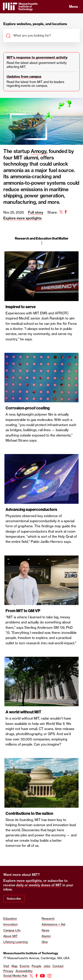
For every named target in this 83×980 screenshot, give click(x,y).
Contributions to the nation (29, 813)
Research (48, 919)
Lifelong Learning (15, 942)
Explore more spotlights (22, 218)
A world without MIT (23, 712)
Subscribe (14, 899)
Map (14, 966)
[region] (41, 503)
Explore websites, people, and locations (35, 24)
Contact (58, 966)
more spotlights (29, 881)
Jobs (47, 966)
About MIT (11, 936)
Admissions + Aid (53, 924)
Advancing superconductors (31, 510)
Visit (6, 966)
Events (25, 966)
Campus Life (12, 930)
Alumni (46, 936)
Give (45, 942)
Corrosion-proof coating (28, 408)
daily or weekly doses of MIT (39, 885)
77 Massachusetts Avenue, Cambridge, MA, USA (36, 958)
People (37, 966)
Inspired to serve (21, 307)
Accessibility (24, 971)
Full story (36, 212)
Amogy (39, 151)
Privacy (8, 971)
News (45, 930)
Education (10, 919)
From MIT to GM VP (23, 611)
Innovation (11, 924)
